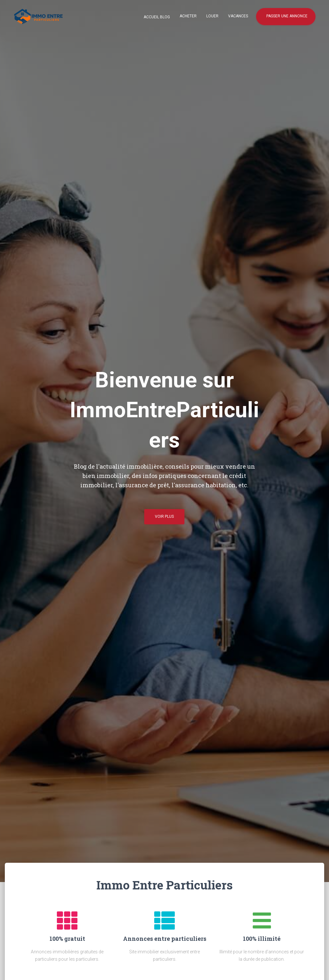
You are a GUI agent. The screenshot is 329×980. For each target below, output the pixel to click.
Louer (212, 16)
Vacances (238, 16)
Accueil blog (156, 17)
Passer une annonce (286, 16)
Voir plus (164, 519)
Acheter (188, 16)
